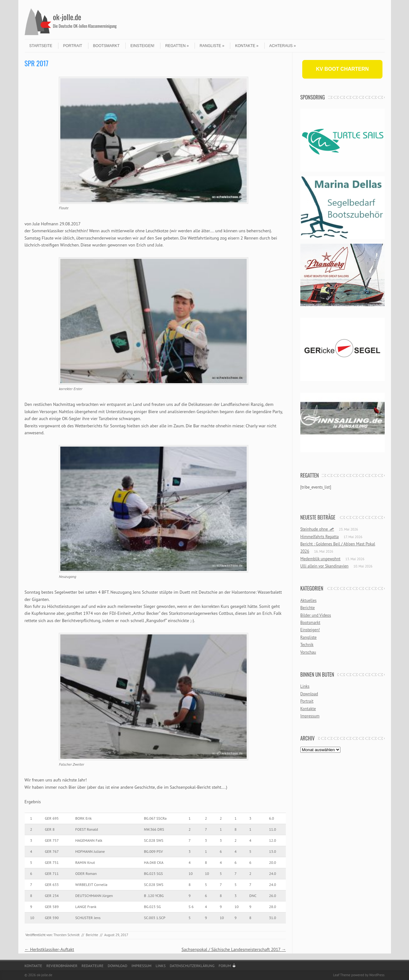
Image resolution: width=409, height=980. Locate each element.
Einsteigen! (142, 46)
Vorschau (308, 652)
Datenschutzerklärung (192, 966)
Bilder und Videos (316, 615)
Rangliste (212, 46)
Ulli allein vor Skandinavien (325, 566)
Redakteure (93, 966)
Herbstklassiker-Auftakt (49, 949)
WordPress (377, 975)
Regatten (177, 46)
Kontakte (247, 46)
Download (309, 694)
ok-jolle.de (67, 17)
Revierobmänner (62, 966)
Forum (225, 966)
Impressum (310, 716)
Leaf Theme (342, 975)
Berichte (92, 935)
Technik (307, 645)
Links (305, 686)
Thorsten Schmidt (66, 935)
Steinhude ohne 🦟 (317, 529)
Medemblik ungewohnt (320, 559)
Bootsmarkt (106, 46)
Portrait (73, 46)
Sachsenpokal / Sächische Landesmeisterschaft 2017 (234, 949)
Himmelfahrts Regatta (320, 537)
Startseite (41, 46)
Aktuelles (309, 600)
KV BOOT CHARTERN (343, 69)
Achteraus (283, 46)
